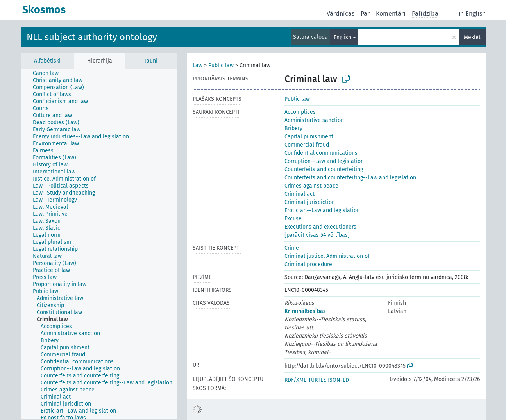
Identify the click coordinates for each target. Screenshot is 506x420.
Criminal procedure (308, 264)
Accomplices (300, 112)
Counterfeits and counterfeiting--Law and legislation (350, 178)
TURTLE (317, 380)
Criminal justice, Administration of (327, 256)
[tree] (99, 244)
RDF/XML (295, 380)
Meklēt (472, 37)
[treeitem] (49, 73)
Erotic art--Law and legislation (322, 210)
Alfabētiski (47, 61)
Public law (221, 65)
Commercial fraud (307, 145)
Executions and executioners (320, 227)
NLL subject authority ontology (92, 37)
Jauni (151, 61)
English (342, 37)
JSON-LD (338, 380)
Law (198, 65)
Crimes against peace (311, 186)
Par (365, 13)
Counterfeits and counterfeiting (324, 169)
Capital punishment (309, 137)
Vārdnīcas (341, 13)
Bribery (293, 128)
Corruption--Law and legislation (324, 161)
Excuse (293, 219)
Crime (292, 248)
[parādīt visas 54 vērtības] (317, 235)
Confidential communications (321, 153)
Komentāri (391, 13)
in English (472, 13)
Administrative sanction (314, 120)
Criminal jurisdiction (310, 202)
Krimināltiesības (305, 311)
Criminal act (299, 194)
